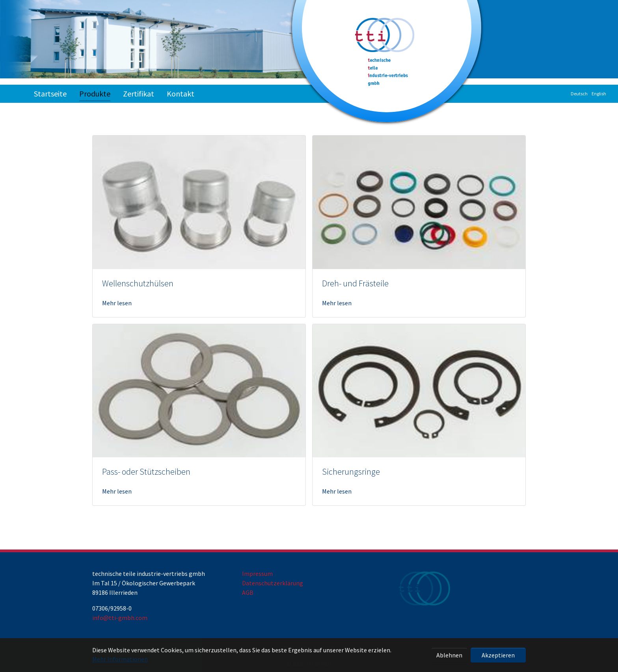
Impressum (257, 574)
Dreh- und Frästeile (355, 283)
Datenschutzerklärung (273, 583)
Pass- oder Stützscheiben (146, 472)
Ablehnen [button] (449, 655)
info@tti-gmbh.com (120, 618)
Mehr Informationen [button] (120, 659)
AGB (248, 592)
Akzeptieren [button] (498, 655)
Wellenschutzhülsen (138, 283)
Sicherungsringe (351, 472)
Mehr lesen (117, 303)
